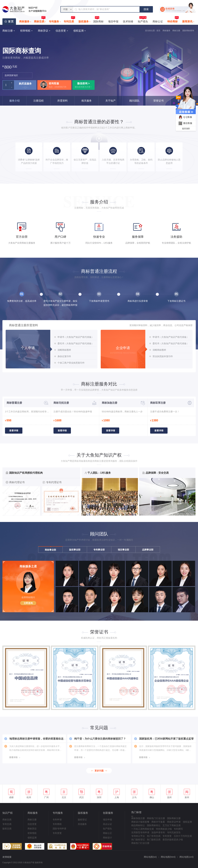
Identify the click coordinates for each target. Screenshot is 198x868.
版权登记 (82, 820)
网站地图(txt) (150, 857)
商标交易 (40, 21)
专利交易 (69, 21)
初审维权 (32, 833)
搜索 (146, 9)
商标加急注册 (138, 818)
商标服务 (24, 21)
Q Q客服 (185, 117)
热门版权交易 (154, 840)
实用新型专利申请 (140, 832)
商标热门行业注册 (156, 818)
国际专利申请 (59, 829)
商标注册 (176, 31)
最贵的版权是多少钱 (173, 840)
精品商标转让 (138, 825)
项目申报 (113, 21)
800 (8, 67)
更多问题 (99, 771)
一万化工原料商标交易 (143, 829)
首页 (11, 21)
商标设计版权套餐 (140, 822)
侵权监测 (32, 838)
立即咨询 (28, 603)
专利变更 (57, 833)
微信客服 (185, 123)
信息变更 (32, 824)
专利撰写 (178, 829)
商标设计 (107, 838)
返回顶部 (186, 129)
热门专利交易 (154, 836)
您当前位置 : (151, 31)
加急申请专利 (158, 832)
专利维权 (57, 824)
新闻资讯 (187, 21)
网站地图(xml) (186, 857)
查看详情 (14, 431)
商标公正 (107, 833)
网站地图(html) (168, 857)
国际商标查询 (188, 31)
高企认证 (107, 824)
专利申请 (57, 820)
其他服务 (82, 824)
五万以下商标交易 (172, 825)
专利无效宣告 (174, 832)
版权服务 (84, 21)
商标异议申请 (174, 822)
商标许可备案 (158, 822)
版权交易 (7, 829)
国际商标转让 (154, 825)
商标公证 (158, 21)
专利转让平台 (138, 836)
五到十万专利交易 (183, 836)
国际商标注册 (174, 818)
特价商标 (173, 21)
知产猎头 (143, 21)
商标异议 (32, 829)
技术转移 (128, 21)
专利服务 (54, 21)
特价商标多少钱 (164, 829)
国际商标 (98, 21)
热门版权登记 (138, 840)
